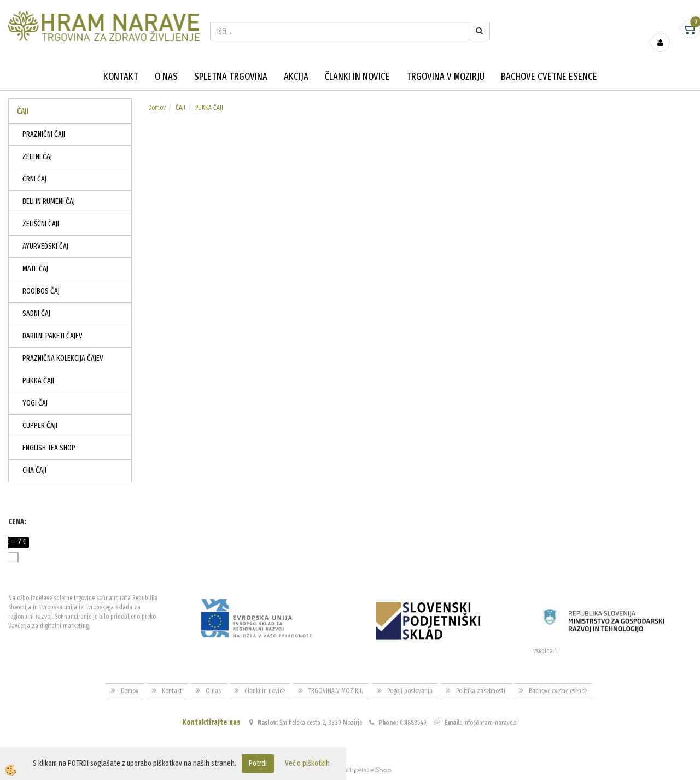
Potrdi (258, 763)
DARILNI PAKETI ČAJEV (52, 336)
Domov (157, 108)
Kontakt (121, 77)
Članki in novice (357, 77)
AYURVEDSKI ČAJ (45, 246)
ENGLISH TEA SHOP (49, 448)
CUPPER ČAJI (40, 426)
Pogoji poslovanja (410, 691)
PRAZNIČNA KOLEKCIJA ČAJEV (63, 358)
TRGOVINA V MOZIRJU (445, 77)
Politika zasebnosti (481, 691)
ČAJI (180, 108)
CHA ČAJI (34, 470)
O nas (166, 77)
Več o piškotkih (307, 763)
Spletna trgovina (231, 77)
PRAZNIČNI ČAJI (44, 134)
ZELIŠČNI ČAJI (41, 224)
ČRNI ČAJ (34, 179)
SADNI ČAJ (36, 313)
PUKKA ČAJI (38, 381)
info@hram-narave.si (491, 723)
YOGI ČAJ (35, 403)
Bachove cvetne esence (549, 77)
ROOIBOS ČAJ (41, 291)
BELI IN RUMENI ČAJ (49, 201)
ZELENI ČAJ (37, 157)
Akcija (296, 77)
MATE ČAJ (35, 269)
